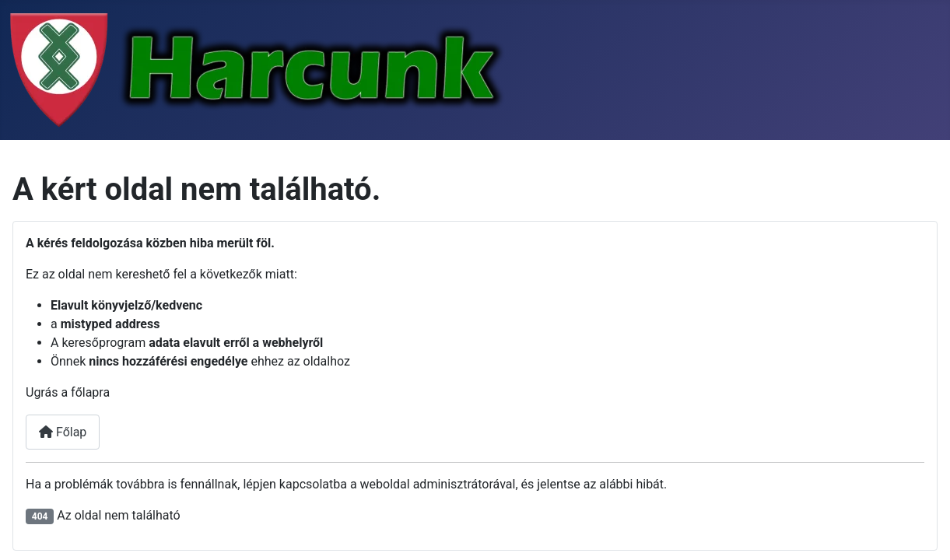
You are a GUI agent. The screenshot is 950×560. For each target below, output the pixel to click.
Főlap (63, 432)
